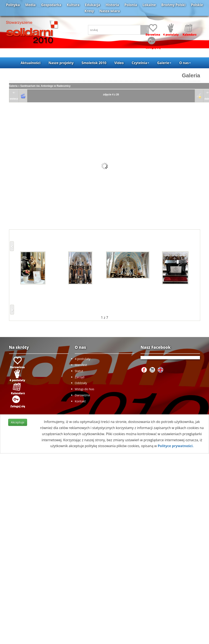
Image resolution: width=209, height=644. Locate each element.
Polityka (13, 5)
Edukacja (93, 5)
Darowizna (82, 395)
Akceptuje (18, 422)
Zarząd (80, 377)
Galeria (191, 75)
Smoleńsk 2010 (94, 63)
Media (30, 5)
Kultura (73, 5)
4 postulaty (83, 359)
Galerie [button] (164, 63)
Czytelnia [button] (140, 63)
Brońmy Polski (173, 5)
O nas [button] (185, 63)
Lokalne (149, 5)
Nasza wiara (110, 11)
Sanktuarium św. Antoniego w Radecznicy (45, 86)
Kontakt (80, 401)
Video (119, 63)
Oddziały (81, 383)
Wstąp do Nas (85, 389)
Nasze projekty (61, 63)
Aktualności (30, 63)
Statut (79, 371)
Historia (112, 5)
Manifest (81, 365)
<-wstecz (14, 96)
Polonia (131, 5)
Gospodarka (51, 5)
